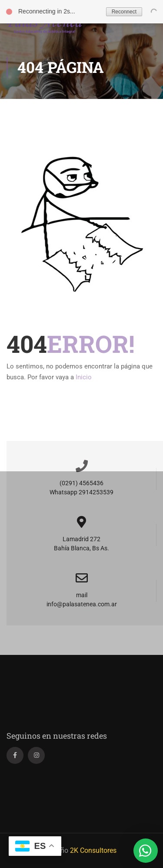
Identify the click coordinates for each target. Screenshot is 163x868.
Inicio (84, 377)
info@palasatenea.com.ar (82, 604)
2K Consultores (93, 850)
